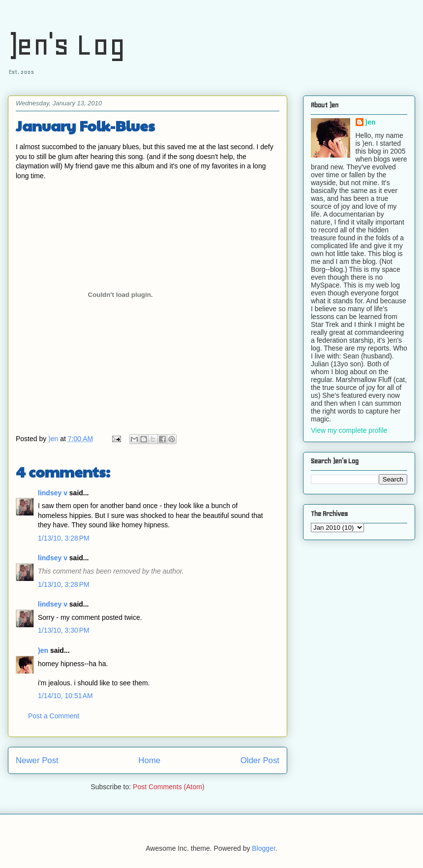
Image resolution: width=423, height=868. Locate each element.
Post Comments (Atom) (168, 787)
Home (149, 760)
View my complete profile (349, 430)
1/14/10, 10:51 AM (65, 696)
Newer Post (37, 760)
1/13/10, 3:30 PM (64, 630)
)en (43, 650)
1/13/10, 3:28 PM (64, 538)
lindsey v (53, 493)
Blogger (263, 848)
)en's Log (67, 45)
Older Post (260, 760)
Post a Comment (54, 716)
